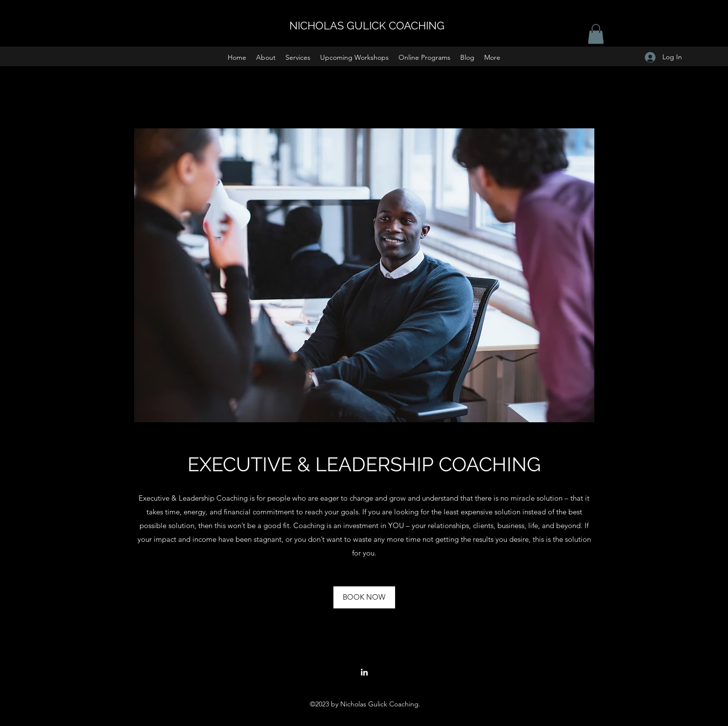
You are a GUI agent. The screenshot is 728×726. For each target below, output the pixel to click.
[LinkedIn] (364, 672)
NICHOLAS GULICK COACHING (367, 25)
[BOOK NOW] (364, 597)
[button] (298, 57)
